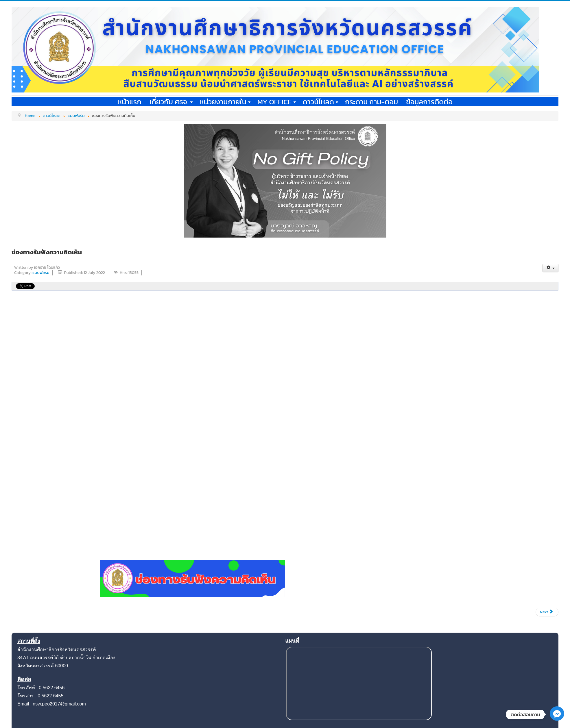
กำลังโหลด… (378, 437)
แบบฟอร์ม (41, 273)
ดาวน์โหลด (321, 102)
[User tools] (550, 268)
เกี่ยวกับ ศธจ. (171, 102)
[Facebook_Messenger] (557, 719)
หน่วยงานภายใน (225, 102)
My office (277, 102)
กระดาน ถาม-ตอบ (371, 102)
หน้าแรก (129, 102)
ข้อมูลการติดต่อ (429, 102)
